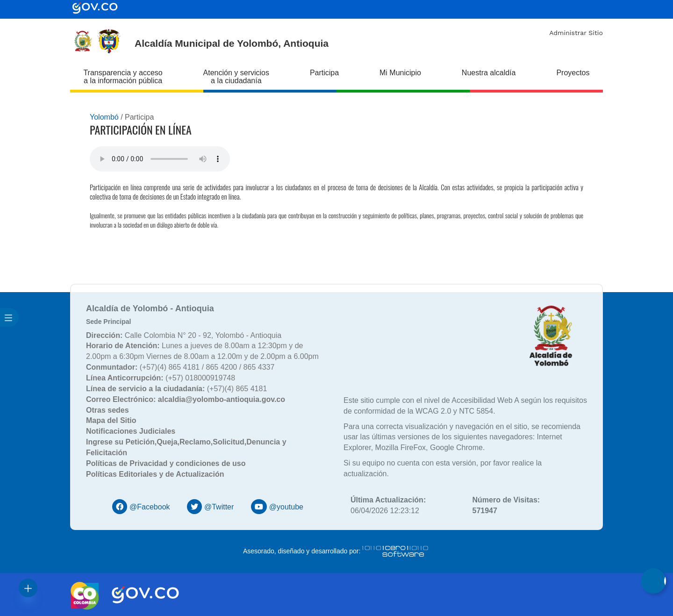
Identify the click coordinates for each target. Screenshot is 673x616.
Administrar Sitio (576, 33)
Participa (324, 73)
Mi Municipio (400, 73)
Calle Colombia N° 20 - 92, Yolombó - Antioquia (184, 335)
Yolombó (104, 117)
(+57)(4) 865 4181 (176, 389)
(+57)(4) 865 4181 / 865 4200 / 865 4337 (180, 367)
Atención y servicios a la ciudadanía (236, 77)
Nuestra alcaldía (489, 73)
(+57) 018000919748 (161, 378)
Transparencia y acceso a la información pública (123, 77)
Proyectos (573, 73)
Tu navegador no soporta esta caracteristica (160, 159)
